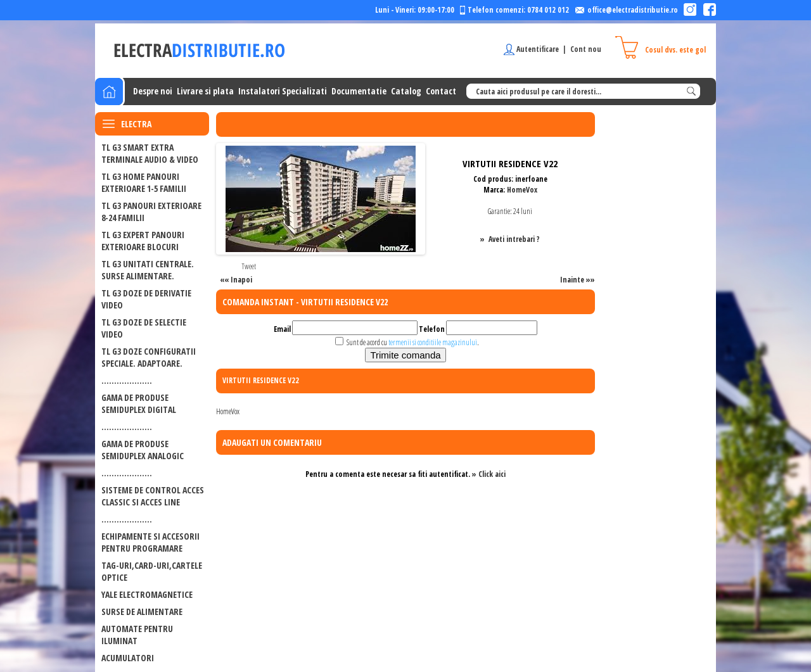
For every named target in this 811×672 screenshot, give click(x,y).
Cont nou (586, 49)
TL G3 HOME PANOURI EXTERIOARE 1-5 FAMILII (144, 182)
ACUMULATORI (128, 658)
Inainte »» (578, 280)
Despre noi (153, 91)
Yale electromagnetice (147, 594)
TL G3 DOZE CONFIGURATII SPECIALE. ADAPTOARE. (149, 357)
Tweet (249, 266)
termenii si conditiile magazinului (433, 342)
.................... (127, 380)
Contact (441, 91)
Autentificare (538, 49)
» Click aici (489, 474)
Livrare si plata (205, 91)
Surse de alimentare (142, 612)
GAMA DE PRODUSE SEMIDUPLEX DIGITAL (139, 403)
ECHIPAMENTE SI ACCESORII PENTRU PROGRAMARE (150, 542)
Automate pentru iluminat (137, 635)
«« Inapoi (236, 280)
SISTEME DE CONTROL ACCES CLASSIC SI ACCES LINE (153, 496)
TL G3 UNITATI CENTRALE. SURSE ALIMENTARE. (148, 270)
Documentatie (359, 91)
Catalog (406, 91)
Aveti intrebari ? (514, 239)
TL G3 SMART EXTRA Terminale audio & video (150, 153)
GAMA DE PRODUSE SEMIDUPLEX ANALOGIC (143, 450)
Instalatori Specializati (283, 91)
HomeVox (522, 190)
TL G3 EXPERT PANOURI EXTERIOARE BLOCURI (143, 241)
